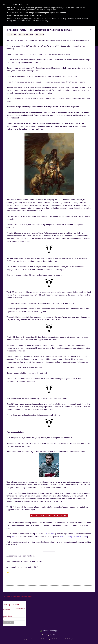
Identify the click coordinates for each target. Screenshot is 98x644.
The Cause (39, 35)
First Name (7, 610)
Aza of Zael (12, 35)
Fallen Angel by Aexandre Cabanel (73, 537)
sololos (54, 635)
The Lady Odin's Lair (18, 5)
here (45, 534)
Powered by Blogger (49, 631)
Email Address (8, 616)
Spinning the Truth (26, 35)
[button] (90, 30)
